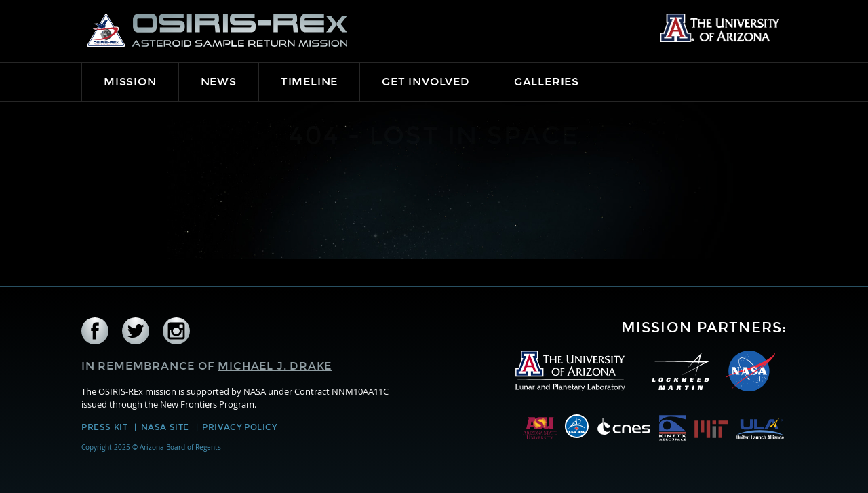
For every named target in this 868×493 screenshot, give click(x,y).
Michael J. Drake (275, 366)
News (219, 82)
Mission (130, 82)
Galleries (547, 82)
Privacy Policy (239, 427)
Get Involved (426, 82)
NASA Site (165, 427)
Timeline (309, 82)
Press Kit (104, 427)
